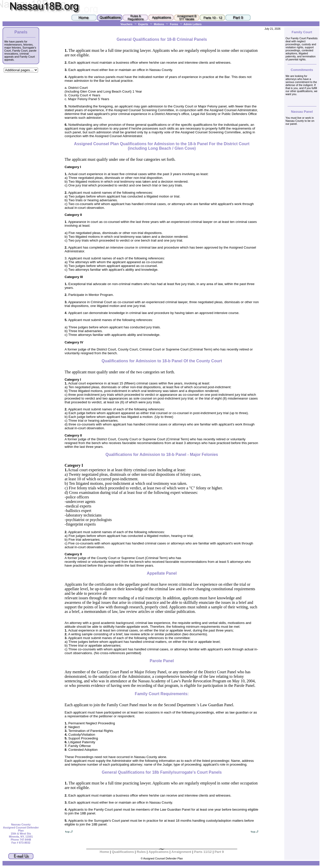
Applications (158, 852)
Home (104, 852)
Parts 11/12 (203, 852)
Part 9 (219, 852)
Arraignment (181, 852)
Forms (174, 24)
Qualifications (123, 852)
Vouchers (127, 24)
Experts (143, 24)
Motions (159, 24)
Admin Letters (190, 24)
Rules (142, 852)
